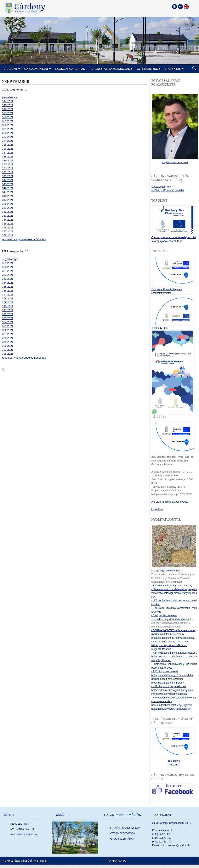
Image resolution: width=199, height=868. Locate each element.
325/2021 (8, 105)
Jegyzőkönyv (10, 259)
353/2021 (8, 216)
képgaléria (157, 509)
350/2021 (8, 204)
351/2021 (8, 208)
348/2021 (8, 196)
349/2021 (8, 200)
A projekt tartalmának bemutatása (170, 502)
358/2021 (8, 235)
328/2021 (8, 117)
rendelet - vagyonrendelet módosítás (24, 239)
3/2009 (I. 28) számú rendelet (168, 190)
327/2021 (8, 113)
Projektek (173, 69)
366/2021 (8, 291)
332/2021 (8, 133)
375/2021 (8, 326)
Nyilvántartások (22, 829)
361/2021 (8, 271)
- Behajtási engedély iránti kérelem (170, 619)
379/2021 (8, 342)
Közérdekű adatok (70, 69)
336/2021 (8, 149)
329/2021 (8, 121)
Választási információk (111, 69)
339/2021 (8, 161)
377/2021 (8, 334)
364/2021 (8, 283)
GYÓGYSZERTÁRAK (122, 839)
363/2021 (8, 279)
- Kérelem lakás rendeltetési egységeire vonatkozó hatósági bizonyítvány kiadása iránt (174, 593)
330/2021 (8, 125)
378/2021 (8, 338)
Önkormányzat (36, 69)
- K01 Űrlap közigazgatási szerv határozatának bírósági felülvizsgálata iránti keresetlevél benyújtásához (172, 690)
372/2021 (8, 314)
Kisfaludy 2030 (160, 328)
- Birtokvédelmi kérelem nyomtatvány (172, 586)
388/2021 (8, 354)
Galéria (174, 765)
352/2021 (8, 212)
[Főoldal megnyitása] (175, 7)
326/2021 (8, 109)
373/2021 (8, 318)
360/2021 (8, 267)
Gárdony (10, 69)
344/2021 (8, 180)
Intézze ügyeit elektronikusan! (168, 571)
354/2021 (8, 220)
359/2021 (8, 263)
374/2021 (8, 322)
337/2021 (8, 153)
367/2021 (8, 295)
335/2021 (8, 145)
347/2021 (8, 192)
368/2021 (8, 298)
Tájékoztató (174, 761)
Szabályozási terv (161, 187)
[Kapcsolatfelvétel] (180, 7)
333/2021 (8, 137)
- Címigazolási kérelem (164, 615)
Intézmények (147, 69)
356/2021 (8, 228)
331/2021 (8, 129)
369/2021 (8, 302)
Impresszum (117, 861)
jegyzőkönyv (10, 97)
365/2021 (8, 287)
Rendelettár (19, 824)
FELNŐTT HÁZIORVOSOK (125, 828)
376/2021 (8, 330)
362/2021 (8, 275)
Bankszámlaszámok (24, 835)
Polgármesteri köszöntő (175, 162)
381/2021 (8, 350)
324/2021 (8, 101)
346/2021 (8, 188)
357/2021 (8, 231)
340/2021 (8, 164)
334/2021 (8, 141)
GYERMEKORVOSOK (123, 833)
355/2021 (8, 224)
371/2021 (8, 310)
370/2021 (8, 306)
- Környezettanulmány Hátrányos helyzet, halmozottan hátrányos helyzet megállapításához (174, 657)
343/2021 (8, 176)
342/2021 (8, 172)
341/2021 (8, 168)
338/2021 (8, 157)
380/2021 (8, 346)
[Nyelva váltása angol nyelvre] (186, 7)
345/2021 (8, 184)
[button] (194, 69)
